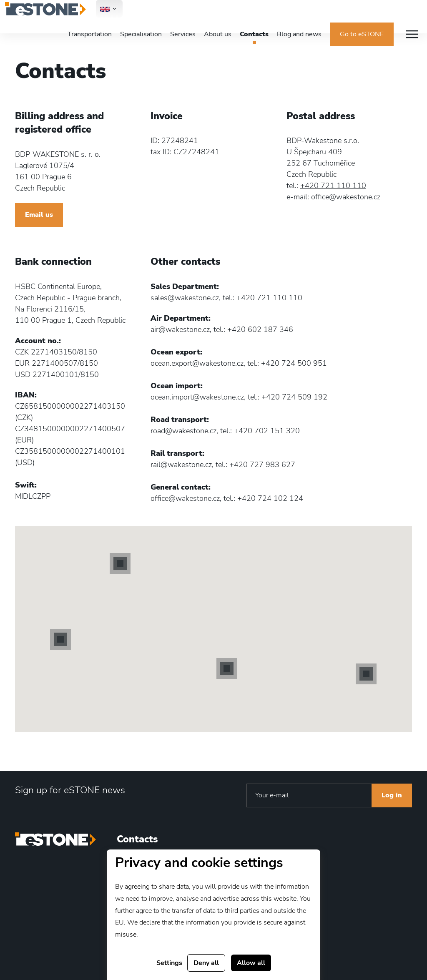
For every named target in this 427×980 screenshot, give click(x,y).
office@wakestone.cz (346, 197)
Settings (169, 963)
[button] (60, 639)
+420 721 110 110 (333, 186)
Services (183, 34)
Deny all (206, 963)
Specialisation (141, 34)
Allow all (251, 963)
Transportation (90, 34)
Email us (39, 215)
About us (218, 34)
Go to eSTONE (362, 34)
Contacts (254, 34)
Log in (392, 795)
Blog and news (299, 34)
